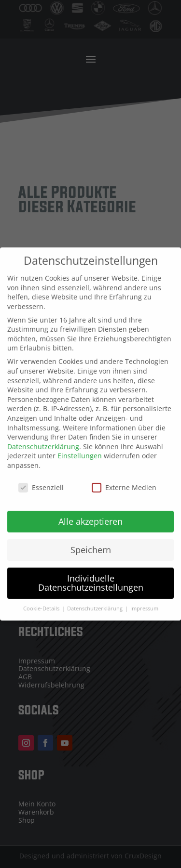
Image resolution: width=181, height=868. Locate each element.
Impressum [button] (144, 604)
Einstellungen (80, 451)
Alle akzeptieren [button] (90, 516)
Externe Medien (124, 483)
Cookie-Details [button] (42, 604)
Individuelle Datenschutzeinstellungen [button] (91, 578)
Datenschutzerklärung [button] (96, 604)
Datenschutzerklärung (43, 442)
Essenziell (41, 483)
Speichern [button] (91, 544)
